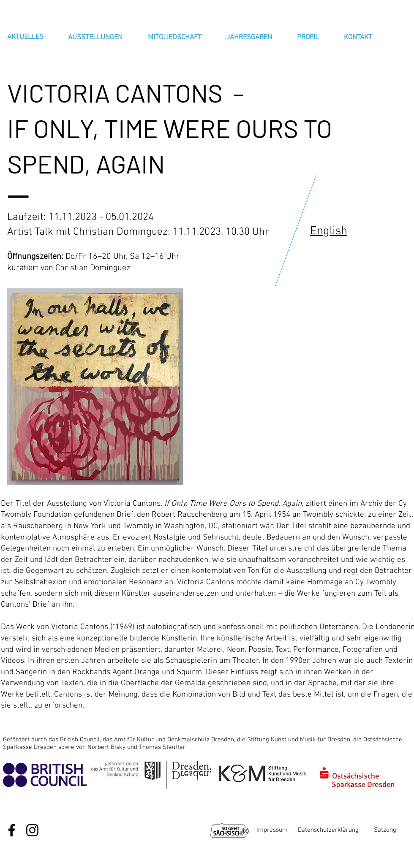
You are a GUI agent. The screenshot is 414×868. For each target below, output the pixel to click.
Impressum (272, 830)
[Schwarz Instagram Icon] (32, 830)
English (329, 231)
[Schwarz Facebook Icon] (12, 830)
